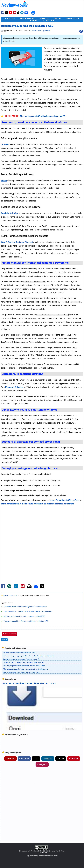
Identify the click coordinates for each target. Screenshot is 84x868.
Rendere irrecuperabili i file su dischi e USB (27, 26)
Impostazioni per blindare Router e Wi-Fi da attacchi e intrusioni (28, 611)
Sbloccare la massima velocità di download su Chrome (29, 683)
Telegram (48, 759)
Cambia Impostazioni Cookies (49, 856)
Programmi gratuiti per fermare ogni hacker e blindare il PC (26, 621)
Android (44, 18)
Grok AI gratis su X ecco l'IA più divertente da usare (21, 672)
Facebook (24, 759)
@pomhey (46, 31)
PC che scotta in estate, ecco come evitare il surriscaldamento (25, 669)
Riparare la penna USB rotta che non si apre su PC (42, 116)
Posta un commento (9, 634)
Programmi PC (27, 18)
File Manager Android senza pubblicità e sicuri (19, 653)
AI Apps (33, 21)
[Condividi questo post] (81, 31)
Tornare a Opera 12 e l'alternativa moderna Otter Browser (23, 662)
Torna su (4, 640)
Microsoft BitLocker (14, 387)
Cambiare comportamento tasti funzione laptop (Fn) (22, 659)
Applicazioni (73, 18)
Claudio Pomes (36, 31)
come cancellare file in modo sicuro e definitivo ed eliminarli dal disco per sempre (37, 504)
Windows (10, 18)
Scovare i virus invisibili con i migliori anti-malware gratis (25, 607)
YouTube (10, 759)
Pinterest (74, 759)
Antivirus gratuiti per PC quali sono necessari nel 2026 (24, 616)
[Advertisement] (42, 531)
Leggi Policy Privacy (32, 856)
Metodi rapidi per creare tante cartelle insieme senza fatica (24, 666)
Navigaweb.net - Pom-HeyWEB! (30, 851)
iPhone (57, 18)
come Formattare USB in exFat (64, 500)
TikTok (61, 759)
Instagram (42, 764)
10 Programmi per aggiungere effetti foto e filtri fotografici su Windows (28, 656)
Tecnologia (48, 21)
